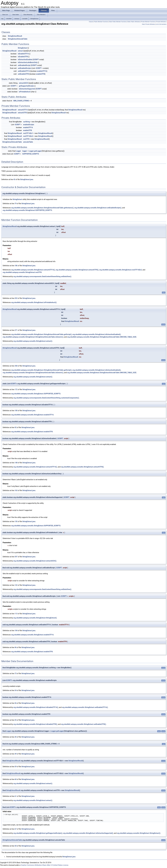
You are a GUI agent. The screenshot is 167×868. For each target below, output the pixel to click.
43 (14, 179)
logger (25, 151)
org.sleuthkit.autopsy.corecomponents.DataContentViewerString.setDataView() (42, 276)
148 (16, 463)
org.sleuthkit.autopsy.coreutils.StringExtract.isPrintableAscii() (34, 302)
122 (16, 585)
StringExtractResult (15, 36)
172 (16, 389)
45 (16, 737)
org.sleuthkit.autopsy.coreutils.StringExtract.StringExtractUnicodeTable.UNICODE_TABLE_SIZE (102, 337)
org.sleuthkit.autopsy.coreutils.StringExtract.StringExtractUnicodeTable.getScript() (41, 334)
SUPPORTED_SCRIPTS (31, 154)
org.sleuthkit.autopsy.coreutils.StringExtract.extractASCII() (35, 561)
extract (20, 51)
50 (16, 846)
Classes (91, 22)
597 (16, 557)
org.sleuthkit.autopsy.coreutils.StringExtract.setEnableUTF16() (85, 707)
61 (16, 796)
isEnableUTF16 (23, 54)
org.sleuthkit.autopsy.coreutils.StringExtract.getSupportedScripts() (38, 833)
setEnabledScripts (24, 68)
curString (26, 122)
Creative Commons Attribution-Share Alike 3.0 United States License (44, 865)
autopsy (17, 19)
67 (16, 829)
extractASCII (23, 83)
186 (16, 266)
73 (16, 673)
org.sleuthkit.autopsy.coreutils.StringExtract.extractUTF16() (33, 270)
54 (16, 690)
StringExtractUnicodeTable (18, 39)
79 (16, 204)
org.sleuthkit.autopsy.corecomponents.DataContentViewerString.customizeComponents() (46, 398)
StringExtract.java (27, 179)
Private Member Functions (148, 22)
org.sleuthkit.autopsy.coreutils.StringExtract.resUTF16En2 (121, 270)
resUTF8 (26, 139)
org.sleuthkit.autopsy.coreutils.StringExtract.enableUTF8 (32, 432)
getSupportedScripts (26, 86)
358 (16, 366)
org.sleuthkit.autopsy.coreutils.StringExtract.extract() (33, 341)
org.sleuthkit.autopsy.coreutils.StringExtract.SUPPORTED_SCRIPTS (27, 210)
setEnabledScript (24, 65)
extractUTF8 (22, 113)
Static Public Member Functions (118, 22)
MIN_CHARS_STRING (21, 101)
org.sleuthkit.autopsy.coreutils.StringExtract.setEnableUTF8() (84, 724)
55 (16, 720)
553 (16, 298)
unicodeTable (28, 142)
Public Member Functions (101, 22)
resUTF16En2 (28, 136)
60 (16, 779)
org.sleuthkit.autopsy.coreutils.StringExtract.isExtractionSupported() (88, 833)
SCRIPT (36, 60)
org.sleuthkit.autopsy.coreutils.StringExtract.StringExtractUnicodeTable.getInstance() (42, 208)
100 (16, 411)
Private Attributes (161, 22)
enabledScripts (29, 125)
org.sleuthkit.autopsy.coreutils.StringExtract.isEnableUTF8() (35, 724)
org (2, 19)
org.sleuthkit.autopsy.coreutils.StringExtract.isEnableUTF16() (36, 707)
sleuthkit (9, 19)
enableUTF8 (40, 74)
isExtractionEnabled (25, 60)
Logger (18, 151)
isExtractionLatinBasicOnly (28, 62)
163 (16, 490)
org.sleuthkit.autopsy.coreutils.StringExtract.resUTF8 (22, 272)
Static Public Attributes (134, 22)
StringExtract (34, 19)
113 (16, 614)
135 (16, 521)
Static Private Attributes (148, 24)
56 (16, 703)
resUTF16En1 (28, 133)
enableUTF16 (42, 71)
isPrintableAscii (25, 92)
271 (16, 330)
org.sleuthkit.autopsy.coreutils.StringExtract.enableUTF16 (32, 415)
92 (16, 427)
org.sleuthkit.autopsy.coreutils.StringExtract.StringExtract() (35, 618)
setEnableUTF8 (23, 74)
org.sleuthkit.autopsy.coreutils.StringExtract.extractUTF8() (77, 270)
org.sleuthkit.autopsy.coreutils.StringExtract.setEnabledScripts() (98, 208)
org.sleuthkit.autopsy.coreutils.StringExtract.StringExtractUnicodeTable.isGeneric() (33, 337)
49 (16, 754)
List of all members (161, 24)
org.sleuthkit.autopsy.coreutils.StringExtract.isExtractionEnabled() (97, 334)
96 (16, 647)
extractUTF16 (23, 110)
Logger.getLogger (35, 151)
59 (16, 767)
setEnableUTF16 (24, 71)
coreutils (25, 19)
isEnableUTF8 (23, 57)
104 (16, 631)
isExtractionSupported (27, 89)
